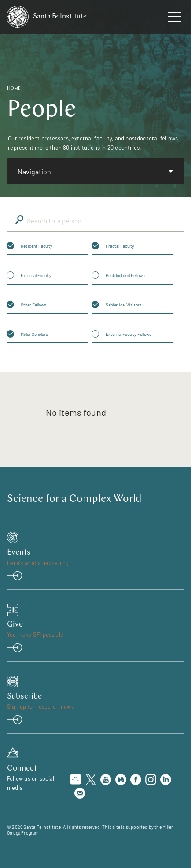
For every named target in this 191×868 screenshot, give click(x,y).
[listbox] (95, 171)
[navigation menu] (174, 18)
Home (14, 88)
